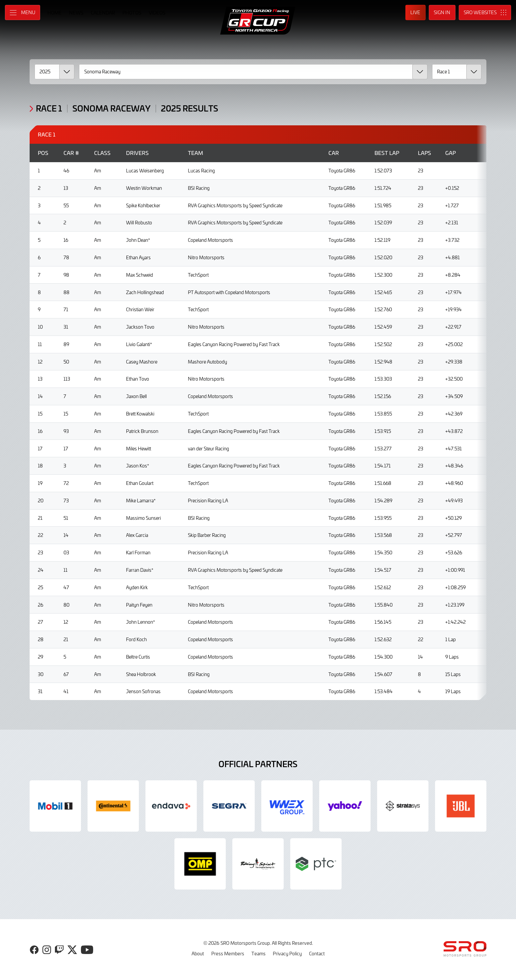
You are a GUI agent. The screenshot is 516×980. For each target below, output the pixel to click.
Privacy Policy (287, 953)
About (198, 953)
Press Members (228, 953)
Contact (317, 953)
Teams (258, 953)
